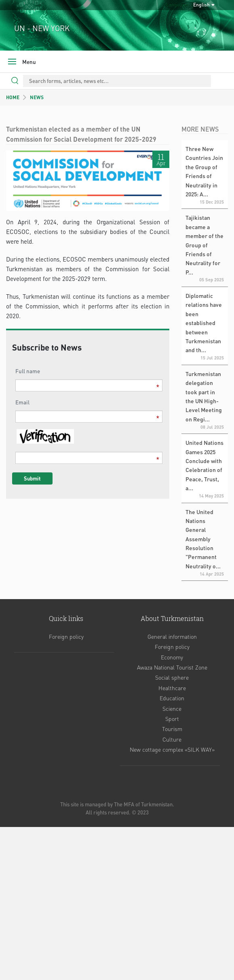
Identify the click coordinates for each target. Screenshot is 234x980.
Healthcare (172, 688)
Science (172, 708)
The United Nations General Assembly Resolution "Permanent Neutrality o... (203, 539)
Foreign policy (66, 636)
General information (172, 636)
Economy (172, 657)
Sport (172, 719)
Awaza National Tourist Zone (172, 667)
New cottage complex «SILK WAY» (172, 749)
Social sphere (172, 677)
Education (172, 698)
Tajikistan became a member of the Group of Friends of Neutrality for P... (204, 244)
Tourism (172, 729)
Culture (172, 739)
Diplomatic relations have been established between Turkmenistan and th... (204, 323)
